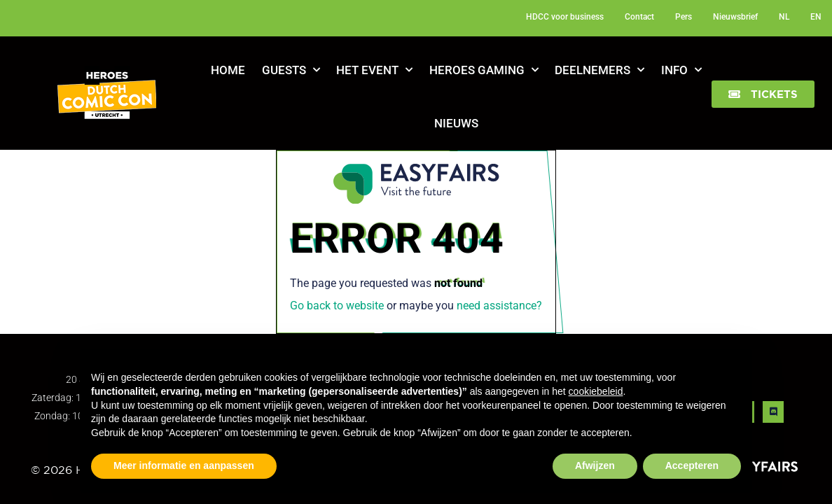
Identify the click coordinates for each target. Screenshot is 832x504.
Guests (291, 70)
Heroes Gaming (484, 70)
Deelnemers (599, 70)
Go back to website (337, 306)
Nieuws (456, 123)
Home (228, 70)
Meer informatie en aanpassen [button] (184, 465)
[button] (763, 94)
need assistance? (499, 306)
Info (681, 70)
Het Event (374, 70)
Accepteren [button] (692, 465)
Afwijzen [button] (595, 465)
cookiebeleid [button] (596, 391)
